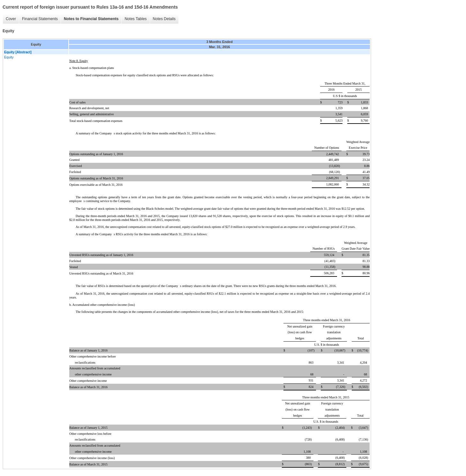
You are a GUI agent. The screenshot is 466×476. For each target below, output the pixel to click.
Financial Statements (40, 19)
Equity (9, 57)
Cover (11, 19)
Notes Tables (135, 19)
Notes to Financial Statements (91, 19)
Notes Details (164, 19)
